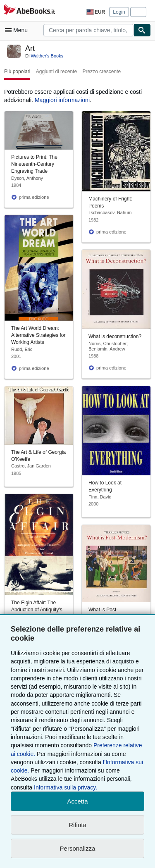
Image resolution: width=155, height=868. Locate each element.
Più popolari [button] (17, 72)
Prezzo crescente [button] (101, 72)
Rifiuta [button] (77, 825)
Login (119, 12)
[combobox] (88, 30)
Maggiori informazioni (62, 100)
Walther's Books (47, 56)
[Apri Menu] (18, 30)
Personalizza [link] (78, 848)
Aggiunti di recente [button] (56, 72)
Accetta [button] (77, 801)
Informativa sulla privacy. (66, 787)
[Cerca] (142, 30)
